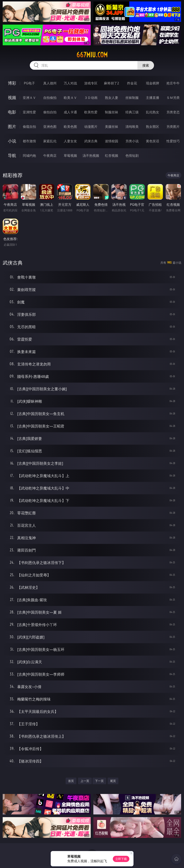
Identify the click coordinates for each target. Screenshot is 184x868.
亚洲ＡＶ (29, 98)
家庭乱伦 (50, 141)
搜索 (146, 65)
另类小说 (132, 141)
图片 (12, 126)
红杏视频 (112, 156)
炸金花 (132, 83)
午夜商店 (50, 156)
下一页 (99, 781)
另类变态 (173, 112)
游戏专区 (91, 83)
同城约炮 (29, 156)
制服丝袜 (112, 112)
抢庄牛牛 (173, 83)
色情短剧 (132, 156)
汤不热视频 (91, 156)
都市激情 (29, 141)
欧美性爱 (91, 112)
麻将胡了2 (111, 83)
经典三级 (132, 112)
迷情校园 (112, 141)
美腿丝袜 (112, 127)
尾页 (113, 781)
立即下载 (121, 859)
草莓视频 (70, 156)
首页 (71, 781)
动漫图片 (91, 127)
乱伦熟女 (153, 112)
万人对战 (70, 83)
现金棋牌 (153, 83)
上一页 (85, 781)
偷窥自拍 (29, 127)
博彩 (12, 83)
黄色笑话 (153, 141)
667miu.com (92, 55)
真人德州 (50, 83)
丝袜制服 (132, 98)
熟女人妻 (112, 98)
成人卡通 (70, 112)
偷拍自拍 (50, 112)
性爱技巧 (173, 141)
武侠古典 (91, 141)
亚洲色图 (50, 127)
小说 (12, 141)
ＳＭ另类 (173, 98)
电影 (12, 112)
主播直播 (153, 98)
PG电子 (29, 83)
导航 (12, 155)
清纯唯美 (132, 127)
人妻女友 (70, 141)
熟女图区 (153, 127)
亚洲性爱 (29, 112)
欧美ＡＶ (70, 98)
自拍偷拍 (50, 98)
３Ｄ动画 (91, 98)
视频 (12, 98)
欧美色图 (70, 127)
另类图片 (173, 127)
